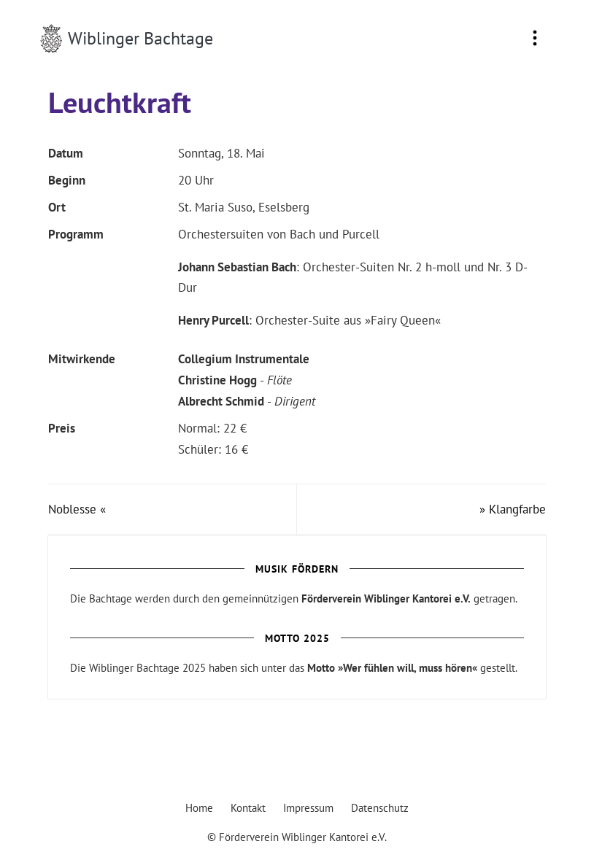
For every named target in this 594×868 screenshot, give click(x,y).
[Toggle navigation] (535, 39)
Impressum (308, 807)
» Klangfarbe (513, 509)
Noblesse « (77, 509)
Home (199, 807)
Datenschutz (380, 807)
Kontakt (248, 807)
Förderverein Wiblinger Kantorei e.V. (386, 598)
